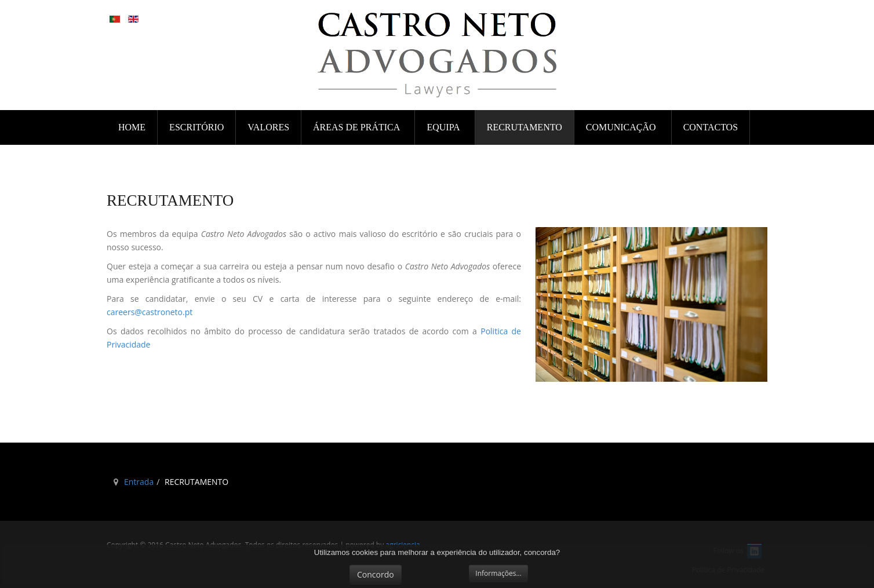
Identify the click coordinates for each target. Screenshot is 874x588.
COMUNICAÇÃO (622, 127)
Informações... (498, 573)
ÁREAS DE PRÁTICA (357, 127)
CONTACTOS (711, 127)
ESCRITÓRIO (196, 127)
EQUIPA (444, 127)
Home (132, 127)
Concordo (376, 574)
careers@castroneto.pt (150, 312)
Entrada (139, 482)
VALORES (268, 127)
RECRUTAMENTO (525, 127)
